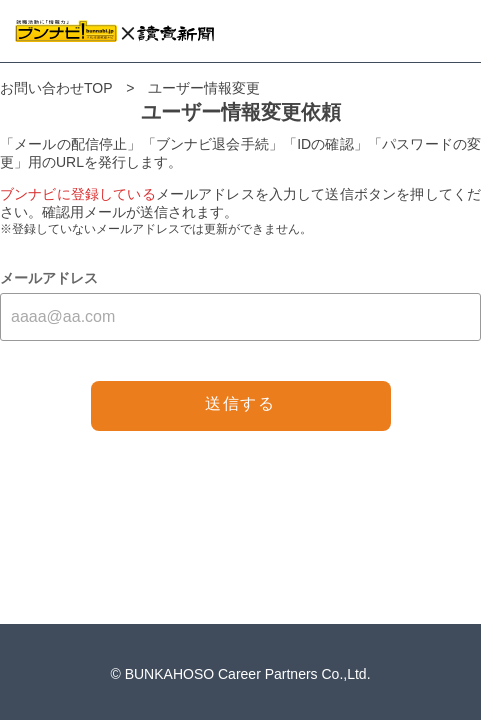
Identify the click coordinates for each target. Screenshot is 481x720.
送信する (240, 403)
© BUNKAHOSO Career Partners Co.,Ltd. (240, 674)
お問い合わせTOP (56, 88)
